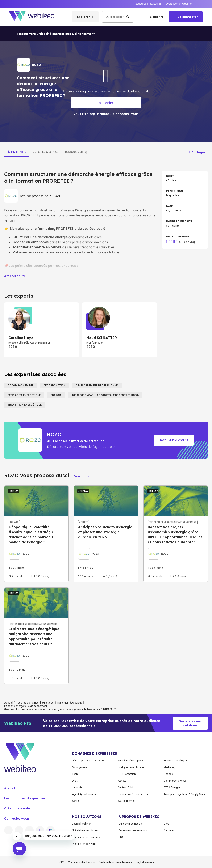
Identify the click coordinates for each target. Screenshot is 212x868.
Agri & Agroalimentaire (85, 794)
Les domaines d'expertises (25, 798)
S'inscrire (157, 17)
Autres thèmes (127, 801)
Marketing (169, 767)
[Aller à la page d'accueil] (36, 17)
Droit (75, 781)
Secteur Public (126, 787)
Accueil (9, 703)
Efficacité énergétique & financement (26, 706)
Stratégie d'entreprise (130, 761)
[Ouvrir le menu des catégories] (85, 17)
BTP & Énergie (172, 787)
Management (80, 767)
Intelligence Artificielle (131, 767)
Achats (122, 781)
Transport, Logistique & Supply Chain (185, 794)
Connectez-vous (17, 818)
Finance (168, 774)
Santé (75, 801)
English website (145, 862)
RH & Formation (127, 774)
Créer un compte (17, 808)
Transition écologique (70, 703)
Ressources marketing (147, 4)
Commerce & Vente (175, 781)
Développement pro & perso (88, 761)
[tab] (17, 152)
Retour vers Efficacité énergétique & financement (56, 34)
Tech (75, 774)
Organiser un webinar (179, 4)
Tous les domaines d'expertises (35, 703)
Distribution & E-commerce (133, 794)
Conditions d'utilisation (82, 862)
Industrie (77, 787)
